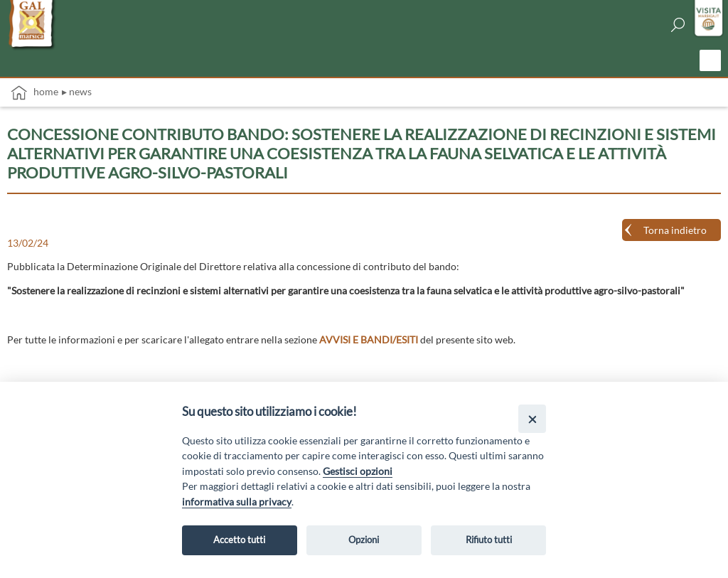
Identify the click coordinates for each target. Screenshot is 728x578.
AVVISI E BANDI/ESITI (369, 339)
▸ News (77, 91)
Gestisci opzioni (358, 471)
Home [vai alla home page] (34, 93)
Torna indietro (675, 230)
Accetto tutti (239, 540)
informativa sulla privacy (237, 502)
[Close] (532, 418)
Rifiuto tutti (489, 540)
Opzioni (364, 540)
